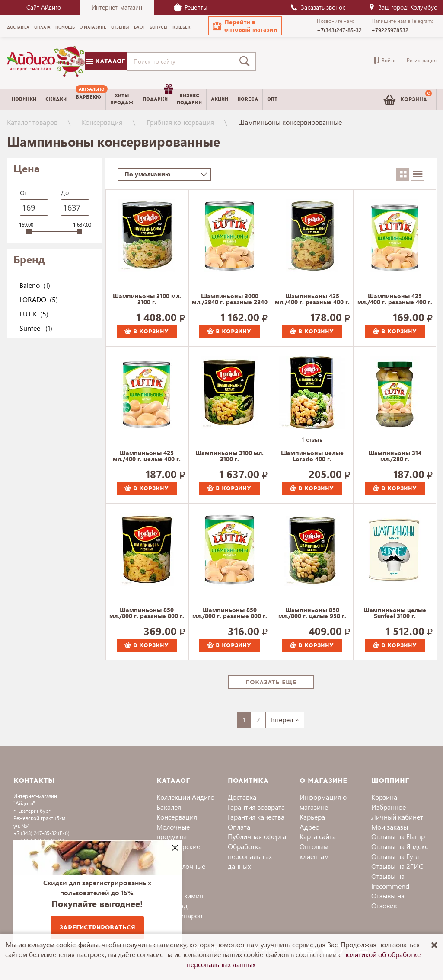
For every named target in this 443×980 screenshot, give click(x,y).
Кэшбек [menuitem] (182, 27)
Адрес (309, 827)
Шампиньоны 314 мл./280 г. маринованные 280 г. (395, 456)
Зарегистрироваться (97, 927)
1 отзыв (312, 439)
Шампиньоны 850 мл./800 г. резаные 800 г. (147, 613)
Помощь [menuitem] (65, 27)
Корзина (384, 797)
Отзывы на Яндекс (400, 846)
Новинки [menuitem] (24, 99)
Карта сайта (318, 836)
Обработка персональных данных (250, 856)
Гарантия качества (256, 817)
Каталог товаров (32, 122)
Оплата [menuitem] (42, 27)
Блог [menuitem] (139, 27)
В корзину (147, 332)
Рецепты (191, 7)
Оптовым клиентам (314, 851)
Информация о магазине (323, 802)
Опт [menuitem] (272, 99)
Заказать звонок (318, 7)
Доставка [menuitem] (18, 27)
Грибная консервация (180, 122)
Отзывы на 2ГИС (397, 866)
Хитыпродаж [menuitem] (122, 99)
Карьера (312, 817)
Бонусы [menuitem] (159, 27)
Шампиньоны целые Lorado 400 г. (312, 456)
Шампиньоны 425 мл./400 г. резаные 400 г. (312, 300)
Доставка (242, 797)
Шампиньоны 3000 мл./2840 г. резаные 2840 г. (230, 300)
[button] (245, 26)
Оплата (239, 827)
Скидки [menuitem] (56, 99)
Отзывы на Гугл (395, 856)
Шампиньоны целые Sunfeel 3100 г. (395, 613)
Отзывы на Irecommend (390, 881)
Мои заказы (390, 827)
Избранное (389, 807)
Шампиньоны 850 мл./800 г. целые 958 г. (312, 613)
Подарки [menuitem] (157, 96)
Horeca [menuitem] (248, 99)
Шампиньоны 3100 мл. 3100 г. (147, 300)
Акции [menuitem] (220, 99)
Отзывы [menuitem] (120, 27)
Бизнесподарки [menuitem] (189, 99)
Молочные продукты (173, 832)
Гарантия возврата (256, 807)
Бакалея (169, 807)
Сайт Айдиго (44, 7)
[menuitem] (88, 99)
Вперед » (285, 720)
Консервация (102, 122)
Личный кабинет (397, 817)
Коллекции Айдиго (185, 797)
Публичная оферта (257, 836)
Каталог (105, 61)
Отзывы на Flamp (398, 836)
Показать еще (271, 682)
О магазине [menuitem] (93, 27)
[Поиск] (246, 61)
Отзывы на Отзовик (388, 900)
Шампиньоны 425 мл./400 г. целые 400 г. (147, 456)
